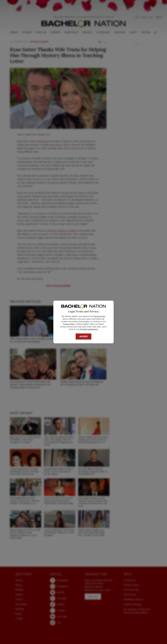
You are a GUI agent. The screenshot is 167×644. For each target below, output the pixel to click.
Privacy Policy (69, 324)
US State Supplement (89, 329)
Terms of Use (99, 316)
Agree (84, 336)
